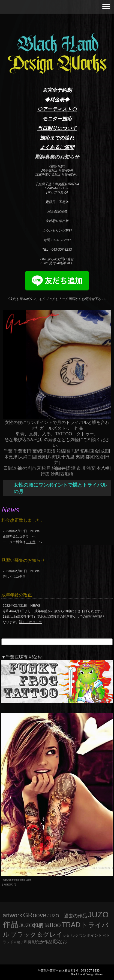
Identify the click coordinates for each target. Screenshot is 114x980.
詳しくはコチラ (14, 577)
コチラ (24, 536)
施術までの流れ (57, 138)
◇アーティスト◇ (57, 109)
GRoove (35, 915)
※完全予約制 (57, 90)
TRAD (71, 925)
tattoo (52, 925)
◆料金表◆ (57, 100)
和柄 (28, 942)
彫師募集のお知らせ (57, 157)
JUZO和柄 (31, 925)
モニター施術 (57, 119)
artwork (13, 915)
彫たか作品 (42, 942)
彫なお (60, 942)
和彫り (19, 942)
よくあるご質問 (57, 147)
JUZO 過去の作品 (67, 916)
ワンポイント (91, 935)
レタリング (71, 936)
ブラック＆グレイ (36, 935)
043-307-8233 (90, 970)
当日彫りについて (57, 128)
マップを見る (57, 192)
